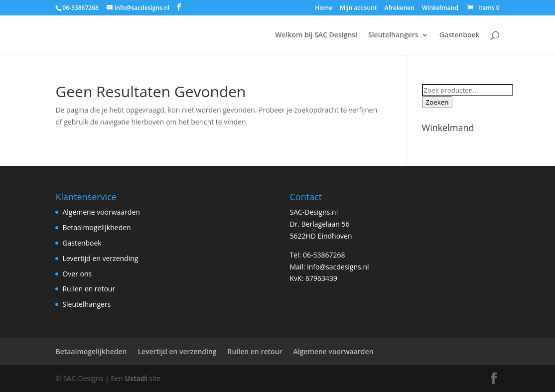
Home (324, 8)
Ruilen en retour (89, 289)
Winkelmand (440, 8)
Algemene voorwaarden (101, 212)
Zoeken (437, 102)
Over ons (77, 274)
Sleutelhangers (393, 35)
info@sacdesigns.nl (338, 267)
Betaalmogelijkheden (96, 227)
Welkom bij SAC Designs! (316, 35)
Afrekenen (400, 8)
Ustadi (136, 378)
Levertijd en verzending (100, 258)
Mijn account (358, 8)
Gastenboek (460, 35)
